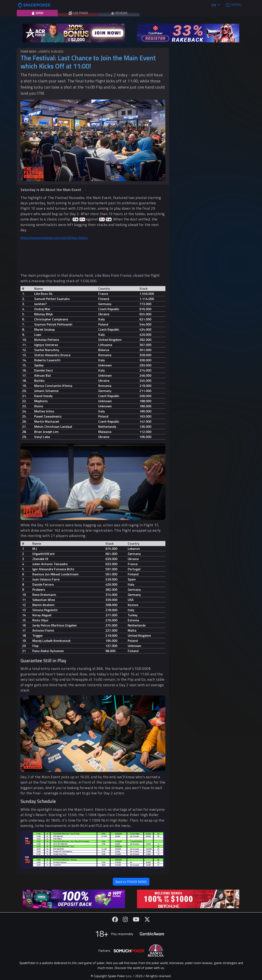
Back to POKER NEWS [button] (131, 882)
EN (214, 5)
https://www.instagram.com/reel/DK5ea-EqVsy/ (54, 238)
